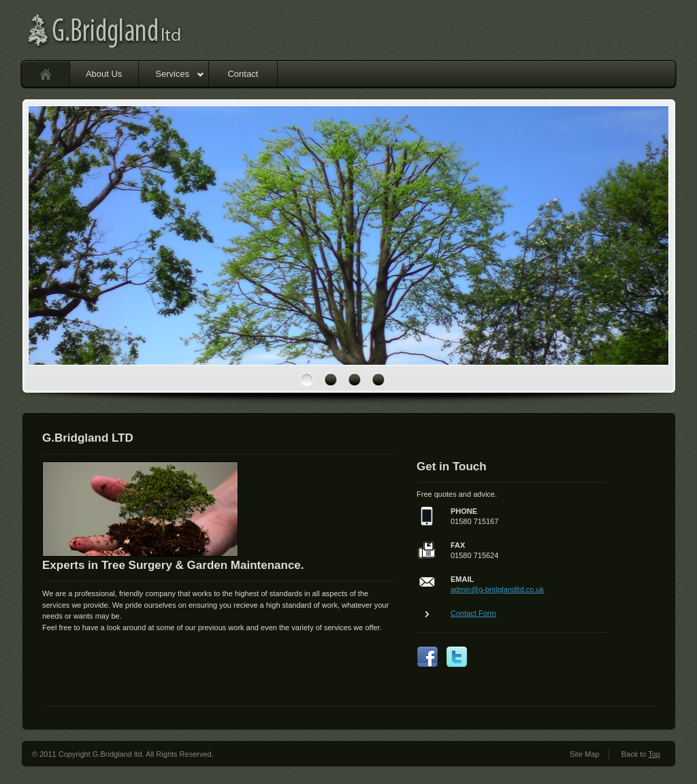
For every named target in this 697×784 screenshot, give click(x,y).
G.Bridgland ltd (141, 31)
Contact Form (473, 613)
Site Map (584, 754)
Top (654, 754)
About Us (104, 74)
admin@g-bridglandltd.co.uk (497, 589)
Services (180, 74)
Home (46, 74)
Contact (243, 74)
